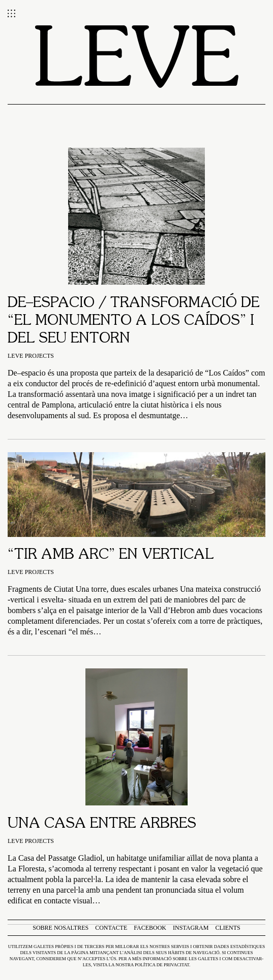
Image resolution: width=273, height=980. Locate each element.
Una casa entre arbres (102, 824)
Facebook (150, 928)
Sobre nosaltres (60, 928)
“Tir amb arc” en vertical (111, 555)
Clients (227, 928)
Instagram (191, 928)
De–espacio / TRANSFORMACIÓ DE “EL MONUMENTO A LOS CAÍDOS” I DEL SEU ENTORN (133, 321)
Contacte (111, 928)
